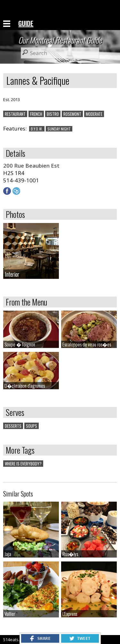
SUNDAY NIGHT (59, 129)
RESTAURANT (15, 114)
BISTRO (53, 114)
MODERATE (94, 114)
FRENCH (36, 114)
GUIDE (26, 23)
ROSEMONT (72, 114)
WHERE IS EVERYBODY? (23, 464)
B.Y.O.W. (37, 129)
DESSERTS (13, 426)
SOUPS (32, 426)
